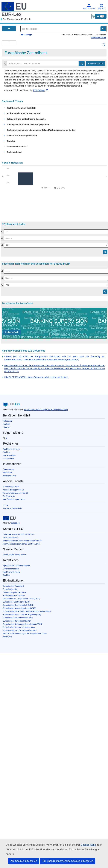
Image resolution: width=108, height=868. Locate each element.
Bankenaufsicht (14, 152)
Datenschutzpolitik (11, 569)
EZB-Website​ (40, 90)
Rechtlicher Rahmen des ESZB (20, 108)
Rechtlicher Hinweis (11, 449)
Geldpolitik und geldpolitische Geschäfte (26, 119)
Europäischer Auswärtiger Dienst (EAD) (20, 608)
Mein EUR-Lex (89, 7)
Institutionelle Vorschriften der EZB (24, 113)
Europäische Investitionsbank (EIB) (18, 618)
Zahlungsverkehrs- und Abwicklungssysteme (28, 125)
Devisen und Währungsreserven (22, 136)
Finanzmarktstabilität (16, 147)
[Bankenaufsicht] (12, 332)
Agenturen (7, 637)
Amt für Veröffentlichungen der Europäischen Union (46, 409)
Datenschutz (8, 459)
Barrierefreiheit (9, 455)
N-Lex (5, 505)
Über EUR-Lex (9, 469)
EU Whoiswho (9, 496)
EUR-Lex (11, 14)
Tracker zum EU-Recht (12, 508)
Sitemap (7, 427)
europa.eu (15, 523)
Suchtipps (27, 35)
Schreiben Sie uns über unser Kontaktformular (23, 541)
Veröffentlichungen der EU (14, 499)
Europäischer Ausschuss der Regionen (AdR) (22, 615)
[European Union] (9, 518)
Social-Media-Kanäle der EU (15, 555)
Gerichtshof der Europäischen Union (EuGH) (22, 599)
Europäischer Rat (10, 589)
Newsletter (8, 473)
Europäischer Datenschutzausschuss (19, 627)
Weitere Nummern (11, 538)
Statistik (11, 141)
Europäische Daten (11, 487)
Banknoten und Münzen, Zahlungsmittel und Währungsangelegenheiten (41, 130)
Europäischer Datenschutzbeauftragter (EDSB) (23, 624)
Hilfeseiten (8, 421)
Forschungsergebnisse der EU (16, 493)
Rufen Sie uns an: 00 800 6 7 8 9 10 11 (19, 534)
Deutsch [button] (102, 7)
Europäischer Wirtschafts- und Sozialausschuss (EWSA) (27, 611)
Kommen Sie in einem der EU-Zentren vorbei (22, 544)
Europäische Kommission (14, 596)
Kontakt (6, 424)
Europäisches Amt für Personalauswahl (20, 630)
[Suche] (103, 29)
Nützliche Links (10, 476)
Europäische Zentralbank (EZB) (16, 602)
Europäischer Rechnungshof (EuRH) (18, 605)
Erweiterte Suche (98, 37)
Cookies (6, 452)
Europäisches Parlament (13, 586)
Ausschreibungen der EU (13, 490)
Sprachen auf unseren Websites (17, 566)
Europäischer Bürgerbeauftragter (17, 621)
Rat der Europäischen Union (15, 592)
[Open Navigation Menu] (9, 29)
